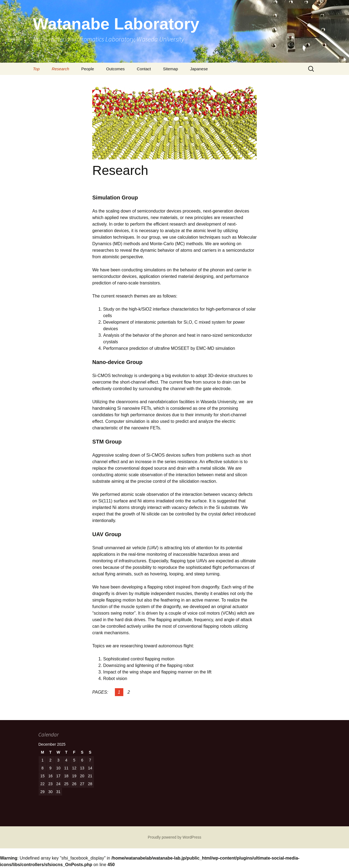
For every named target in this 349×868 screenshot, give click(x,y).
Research (60, 69)
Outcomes (115, 69)
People (88, 69)
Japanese (199, 69)
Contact (144, 69)
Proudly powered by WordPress (175, 837)
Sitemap (171, 69)
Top (36, 69)
